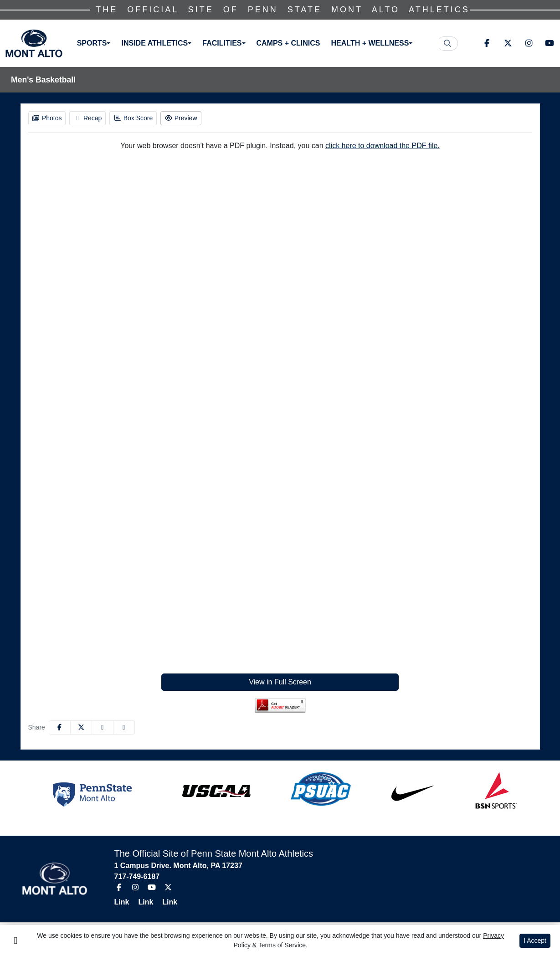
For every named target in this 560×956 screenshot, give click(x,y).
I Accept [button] (535, 941)
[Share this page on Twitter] (81, 727)
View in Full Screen (280, 682)
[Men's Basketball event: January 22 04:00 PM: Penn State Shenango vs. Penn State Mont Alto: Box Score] (133, 118)
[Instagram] (529, 43)
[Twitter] (508, 43)
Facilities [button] (222, 43)
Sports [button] (92, 43)
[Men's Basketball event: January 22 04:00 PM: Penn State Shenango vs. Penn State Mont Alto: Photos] (47, 118)
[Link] (126, 902)
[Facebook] (487, 43)
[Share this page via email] (103, 727)
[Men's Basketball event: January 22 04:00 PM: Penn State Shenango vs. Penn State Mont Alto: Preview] (181, 118)
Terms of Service (282, 945)
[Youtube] (550, 43)
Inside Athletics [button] (155, 43)
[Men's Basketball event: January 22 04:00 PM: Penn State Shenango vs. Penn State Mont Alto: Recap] (87, 118)
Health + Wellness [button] (370, 43)
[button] (94, 43)
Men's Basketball (43, 80)
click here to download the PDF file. (383, 146)
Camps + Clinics (288, 43)
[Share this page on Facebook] (60, 727)
